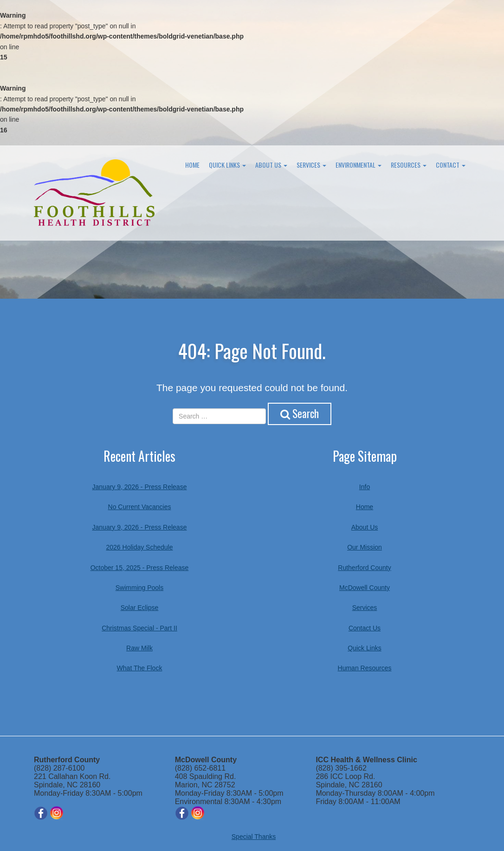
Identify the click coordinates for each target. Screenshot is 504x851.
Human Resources (365, 668)
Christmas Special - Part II (139, 628)
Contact (451, 165)
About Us (271, 165)
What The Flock (140, 668)
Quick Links (227, 165)
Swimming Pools (139, 588)
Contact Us (365, 628)
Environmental (359, 165)
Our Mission (365, 547)
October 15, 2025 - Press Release (140, 567)
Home (192, 165)
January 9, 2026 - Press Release (140, 487)
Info (365, 487)
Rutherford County (364, 567)
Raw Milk (139, 648)
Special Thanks (254, 837)
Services (311, 165)
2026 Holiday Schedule (140, 547)
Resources (409, 165)
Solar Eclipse (140, 608)
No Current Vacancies (140, 507)
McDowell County (365, 588)
